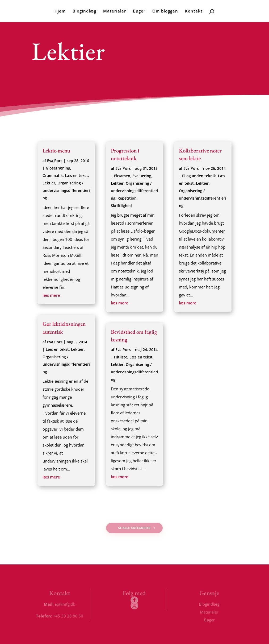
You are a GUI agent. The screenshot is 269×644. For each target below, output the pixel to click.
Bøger (139, 11)
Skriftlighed (121, 206)
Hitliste (121, 357)
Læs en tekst (76, 176)
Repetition (127, 198)
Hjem (60, 11)
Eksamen (122, 176)
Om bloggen (165, 11)
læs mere (51, 295)
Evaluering (142, 176)
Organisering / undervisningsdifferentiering (66, 190)
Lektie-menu (56, 150)
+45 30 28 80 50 (68, 616)
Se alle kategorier (135, 528)
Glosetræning (58, 168)
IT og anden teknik (199, 176)
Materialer (115, 11)
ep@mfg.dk (65, 604)
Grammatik (53, 176)
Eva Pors (55, 161)
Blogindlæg (84, 11)
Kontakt (194, 11)
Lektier (49, 183)
